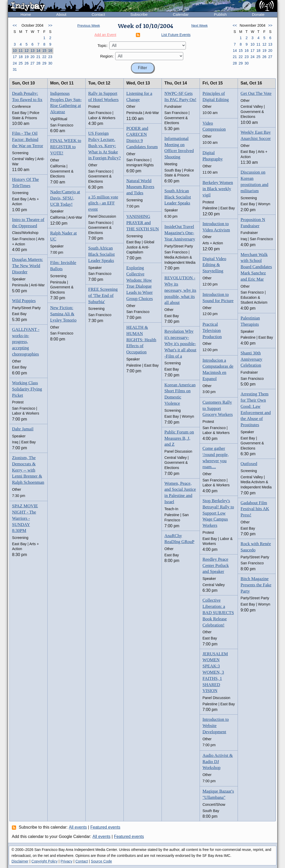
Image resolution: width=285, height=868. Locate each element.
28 (39, 63)
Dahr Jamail (23, 429)
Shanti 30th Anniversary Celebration (251, 359)
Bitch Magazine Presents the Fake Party (256, 585)
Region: (107, 56)
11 (21, 51)
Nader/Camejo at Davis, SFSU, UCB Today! (65, 198)
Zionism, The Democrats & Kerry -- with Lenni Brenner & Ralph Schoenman (28, 470)
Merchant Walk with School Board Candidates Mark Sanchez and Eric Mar (256, 267)
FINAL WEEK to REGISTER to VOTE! (66, 147)
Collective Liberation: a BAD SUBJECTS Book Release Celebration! (218, 613)
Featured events (105, 827)
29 (44, 63)
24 (15, 63)
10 (15, 51)
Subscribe (139, 14)
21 (39, 57)
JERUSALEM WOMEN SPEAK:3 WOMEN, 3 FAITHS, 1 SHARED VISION (215, 672)
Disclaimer (20, 861)
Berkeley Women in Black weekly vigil (218, 189)
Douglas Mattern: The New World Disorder (28, 266)
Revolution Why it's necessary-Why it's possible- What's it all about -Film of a (180, 344)
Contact (98, 14)
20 (33, 57)
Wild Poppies (24, 301)
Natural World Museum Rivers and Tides (140, 187)
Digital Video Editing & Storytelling (214, 265)
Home (26, 14)
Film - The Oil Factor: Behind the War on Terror (28, 140)
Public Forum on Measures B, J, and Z (179, 438)
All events (78, 827)
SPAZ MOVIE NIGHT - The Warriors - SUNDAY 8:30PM (25, 518)
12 (27, 51)
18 (21, 57)
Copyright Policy (44, 861)
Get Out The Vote (256, 93)
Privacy (67, 861)
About (61, 14)
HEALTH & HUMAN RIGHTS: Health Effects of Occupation (141, 340)
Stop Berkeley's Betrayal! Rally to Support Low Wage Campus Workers (218, 513)
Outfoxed (249, 464)
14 (39, 51)
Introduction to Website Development (216, 726)
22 (44, 57)
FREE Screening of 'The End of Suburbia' (103, 296)
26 (27, 63)
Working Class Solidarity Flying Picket (27, 389)
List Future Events (176, 35)
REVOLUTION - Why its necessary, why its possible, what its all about (180, 290)
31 (15, 69)
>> (50, 25)
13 (33, 51)
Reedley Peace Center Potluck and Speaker (216, 565)
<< (15, 25)
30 (50, 63)
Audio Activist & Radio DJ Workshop (218, 762)
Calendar (181, 14)
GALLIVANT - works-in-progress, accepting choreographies (26, 342)
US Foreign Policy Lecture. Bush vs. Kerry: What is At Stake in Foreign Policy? (105, 146)
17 (15, 57)
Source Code (101, 861)
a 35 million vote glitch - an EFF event (103, 203)
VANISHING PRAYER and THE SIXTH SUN (143, 223)
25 (21, 63)
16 (50, 51)
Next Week (199, 26)
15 (44, 51)
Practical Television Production (212, 330)
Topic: (103, 45)
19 (27, 57)
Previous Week (89, 26)
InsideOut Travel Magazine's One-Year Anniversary (180, 233)
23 (50, 57)
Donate (258, 14)
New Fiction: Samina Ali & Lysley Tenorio (63, 314)
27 (33, 63)
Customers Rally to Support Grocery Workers (218, 408)
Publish (220, 14)
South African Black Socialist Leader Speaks (101, 254)
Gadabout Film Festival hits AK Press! (255, 509)
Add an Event (105, 35)
